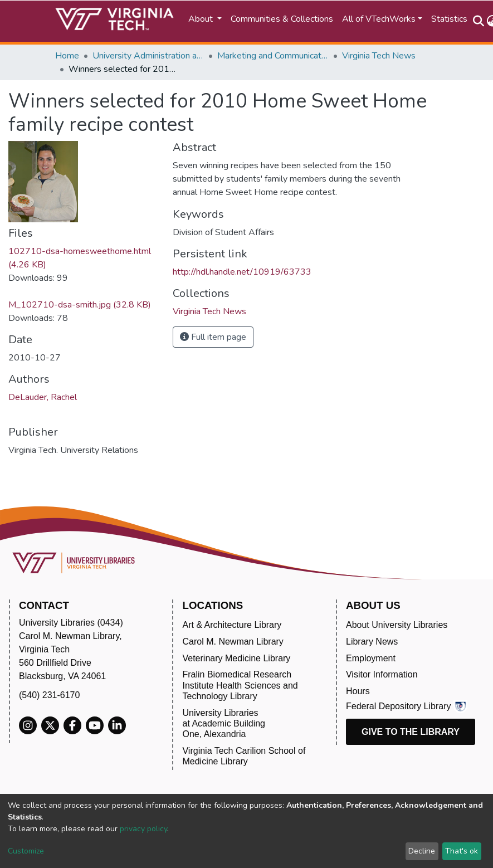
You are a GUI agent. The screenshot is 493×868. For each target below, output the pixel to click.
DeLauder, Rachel (43, 397)
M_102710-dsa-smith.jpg (80, 305)
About (202, 19)
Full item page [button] (213, 337)
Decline (422, 851)
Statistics (449, 19)
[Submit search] (479, 21)
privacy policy (143, 829)
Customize (26, 851)
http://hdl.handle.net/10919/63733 (242, 272)
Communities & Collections (282, 19)
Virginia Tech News (379, 56)
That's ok (462, 851)
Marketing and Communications (273, 56)
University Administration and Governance (148, 56)
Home (67, 56)
